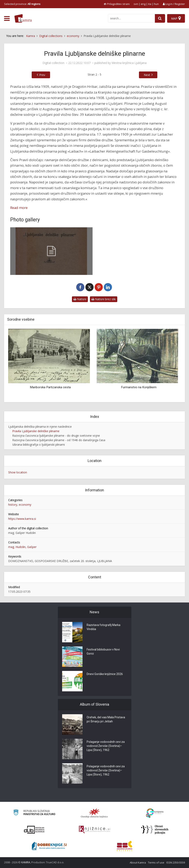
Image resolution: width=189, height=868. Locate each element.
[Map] (176, 18)
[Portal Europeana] (155, 813)
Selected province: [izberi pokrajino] (22, 4)
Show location (18, 472)
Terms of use (156, 862)
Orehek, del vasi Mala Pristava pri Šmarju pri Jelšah (106, 719)
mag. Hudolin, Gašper (22, 547)
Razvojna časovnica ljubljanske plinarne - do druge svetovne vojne (56, 436)
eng (143, 4)
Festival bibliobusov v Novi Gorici (103, 652)
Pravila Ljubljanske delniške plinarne (36, 431)
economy (25, 505)
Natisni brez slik (104, 299)
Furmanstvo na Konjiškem (139, 387)
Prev (42, 75)
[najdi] (160, 18)
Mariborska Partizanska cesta (50, 387)
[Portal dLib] (34, 830)
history (13, 505)
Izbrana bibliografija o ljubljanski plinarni (39, 445)
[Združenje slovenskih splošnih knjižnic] (94, 830)
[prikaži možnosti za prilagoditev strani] (117, 4)
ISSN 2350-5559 (176, 862)
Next (147, 75)
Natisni (80, 299)
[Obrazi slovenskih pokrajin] (155, 830)
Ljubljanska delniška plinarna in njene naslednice (40, 427)
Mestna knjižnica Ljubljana (129, 63)
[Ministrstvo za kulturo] (34, 813)
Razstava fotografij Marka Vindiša (103, 627)
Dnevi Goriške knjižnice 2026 (105, 674)
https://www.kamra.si (22, 519)
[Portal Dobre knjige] (49, 846)
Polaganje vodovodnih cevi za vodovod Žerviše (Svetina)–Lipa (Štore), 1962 (106, 746)
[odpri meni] (7, 19)
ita (150, 4)
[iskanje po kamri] (131, 18)
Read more (19, 208)
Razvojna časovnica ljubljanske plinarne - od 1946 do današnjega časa (59, 440)
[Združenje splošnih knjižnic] (125, 846)
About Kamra (138, 862)
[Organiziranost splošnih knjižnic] (94, 813)
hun (156, 4)
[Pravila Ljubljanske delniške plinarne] (51, 251)
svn (136, 4)
